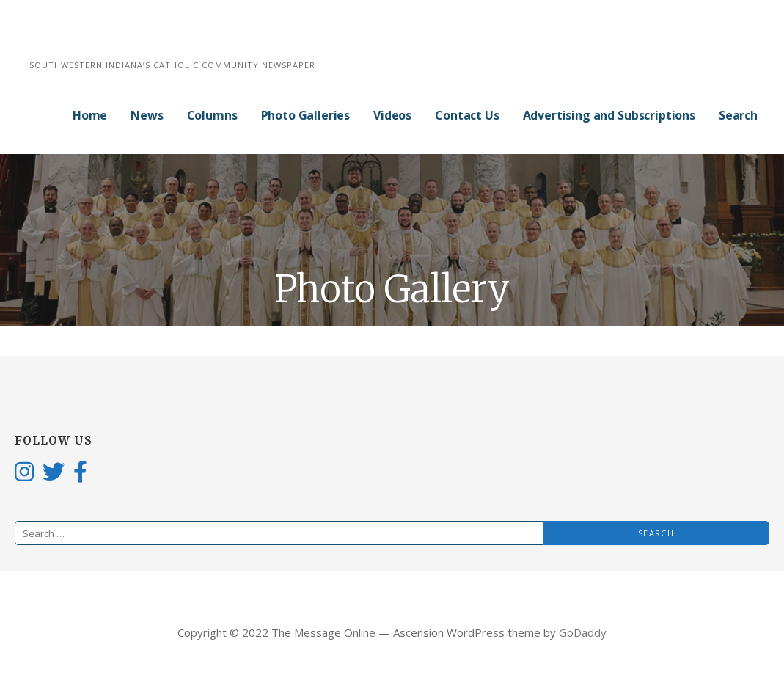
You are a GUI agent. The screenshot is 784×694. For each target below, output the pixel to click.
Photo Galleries (306, 115)
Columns (212, 115)
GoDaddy (583, 632)
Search (738, 115)
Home (90, 115)
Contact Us (467, 115)
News (147, 115)
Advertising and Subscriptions (609, 115)
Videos (392, 115)
